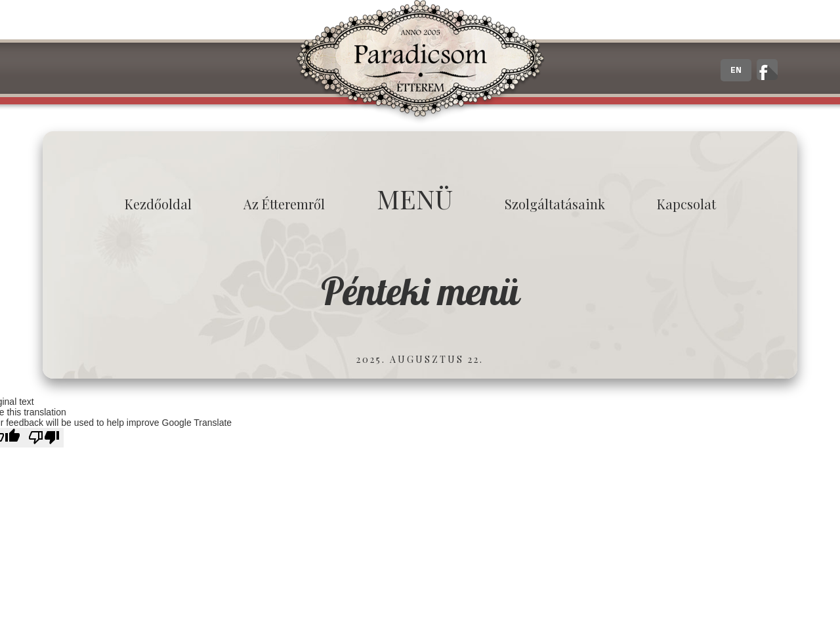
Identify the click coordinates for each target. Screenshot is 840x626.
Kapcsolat (686, 204)
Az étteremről (284, 204)
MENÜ (415, 198)
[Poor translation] (44, 438)
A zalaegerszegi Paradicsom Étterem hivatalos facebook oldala (767, 70)
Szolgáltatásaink (555, 204)
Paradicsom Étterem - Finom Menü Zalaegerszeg (420, 62)
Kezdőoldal (158, 204)
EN (736, 70)
